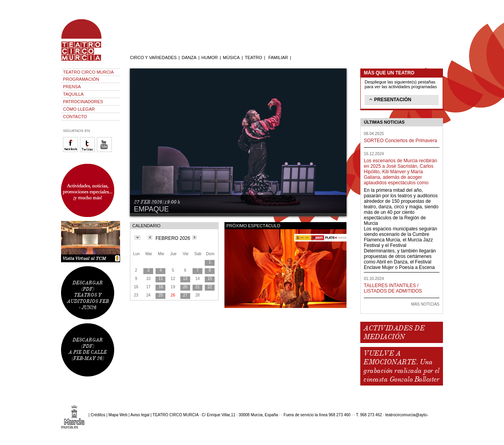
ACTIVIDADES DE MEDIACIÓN (394, 332)
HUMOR (210, 57)
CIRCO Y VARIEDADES (153, 57)
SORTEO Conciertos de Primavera (400, 141)
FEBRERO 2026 (173, 238)
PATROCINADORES (83, 102)
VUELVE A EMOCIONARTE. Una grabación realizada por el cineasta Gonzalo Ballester (401, 366)
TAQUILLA (73, 94)
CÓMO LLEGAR (79, 109)
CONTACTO (75, 117)
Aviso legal (140, 415)
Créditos (98, 415)
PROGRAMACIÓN (81, 79)
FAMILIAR (278, 57)
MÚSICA (231, 57)
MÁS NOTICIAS (425, 304)
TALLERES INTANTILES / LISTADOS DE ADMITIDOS (393, 288)
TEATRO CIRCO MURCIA (88, 72)
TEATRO (254, 57)
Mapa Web (118, 415)
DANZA (189, 57)
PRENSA (72, 87)
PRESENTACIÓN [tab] (389, 99)
